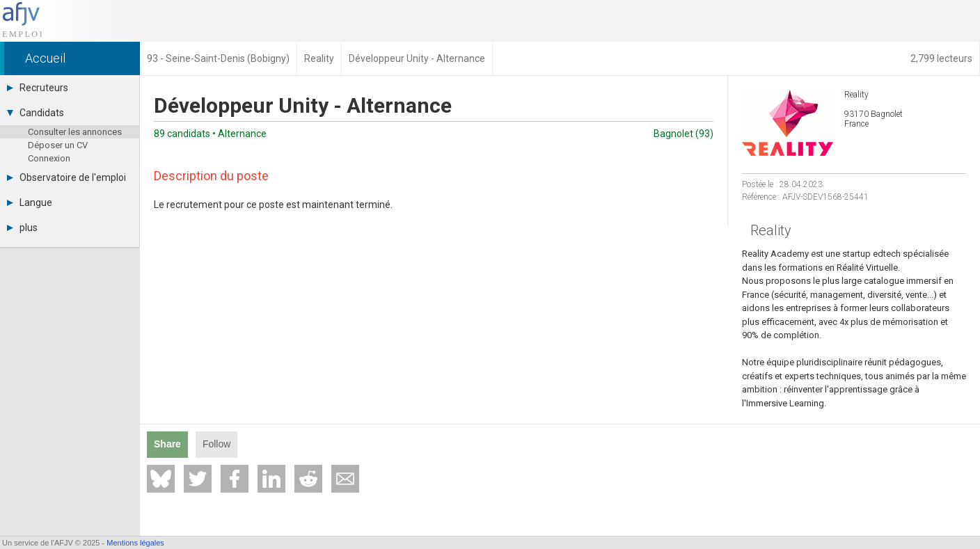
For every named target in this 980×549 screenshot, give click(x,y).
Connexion (49, 158)
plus (22, 228)
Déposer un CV (58, 145)
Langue (30, 202)
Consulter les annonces (75, 132)
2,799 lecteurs (941, 58)
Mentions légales (135, 543)
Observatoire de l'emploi (66, 177)
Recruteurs (38, 88)
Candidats (35, 113)
